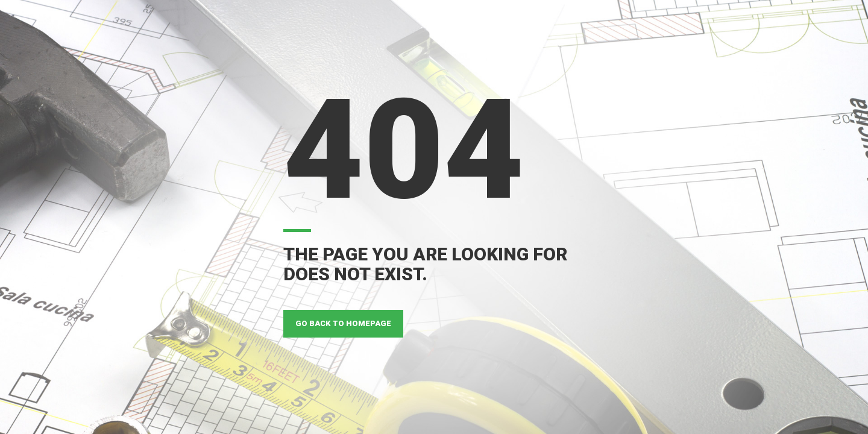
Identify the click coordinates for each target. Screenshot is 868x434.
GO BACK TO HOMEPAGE (343, 323)
